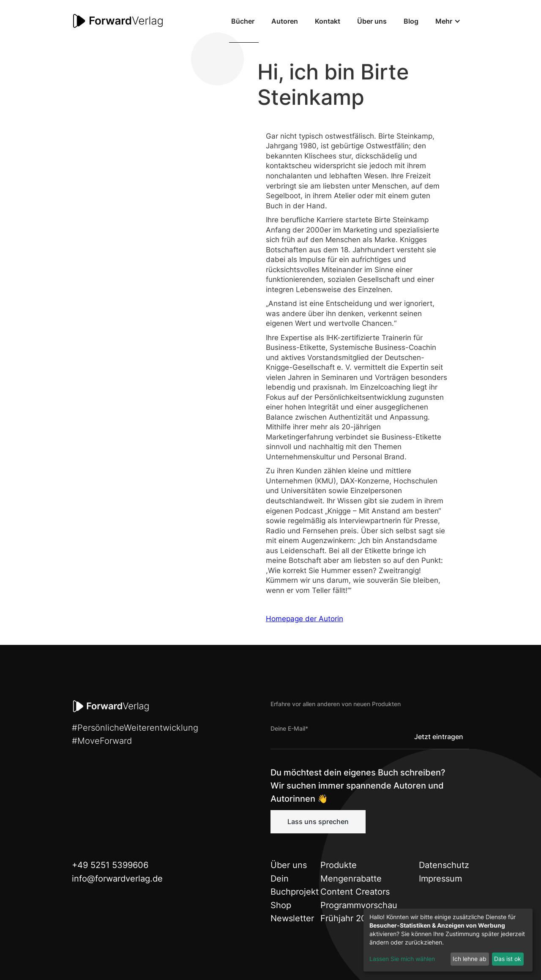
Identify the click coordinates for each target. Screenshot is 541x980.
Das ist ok (508, 959)
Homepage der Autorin (305, 619)
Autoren (285, 21)
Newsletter (292, 918)
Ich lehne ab (470, 959)
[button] (448, 21)
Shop (281, 905)
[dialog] (448, 940)
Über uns (372, 21)
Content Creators (355, 892)
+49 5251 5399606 (110, 865)
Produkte (339, 865)
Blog (411, 21)
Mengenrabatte (351, 879)
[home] (118, 21)
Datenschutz (444, 865)
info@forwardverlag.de (117, 879)
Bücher (243, 21)
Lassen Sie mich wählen (402, 959)
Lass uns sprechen (318, 822)
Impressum (440, 879)
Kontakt (328, 21)
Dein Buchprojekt (295, 885)
